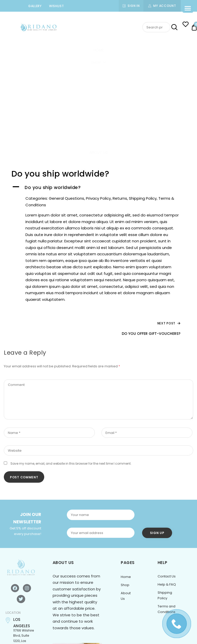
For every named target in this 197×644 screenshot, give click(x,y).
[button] (98, 188)
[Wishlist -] (185, 25)
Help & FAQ (167, 584)
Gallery (35, 6)
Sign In (134, 6)
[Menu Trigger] (188, 8)
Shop (98, 62)
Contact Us (167, 576)
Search (174, 27)
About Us (98, 152)
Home (98, 50)
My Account (165, 6)
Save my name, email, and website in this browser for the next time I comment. (71, 464)
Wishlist (57, 6)
